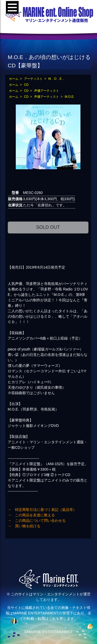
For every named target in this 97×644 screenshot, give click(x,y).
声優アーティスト (47, 91)
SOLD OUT (48, 227)
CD (26, 85)
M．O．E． (57, 79)
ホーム (14, 79)
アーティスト (33, 79)
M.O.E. (69, 97)
